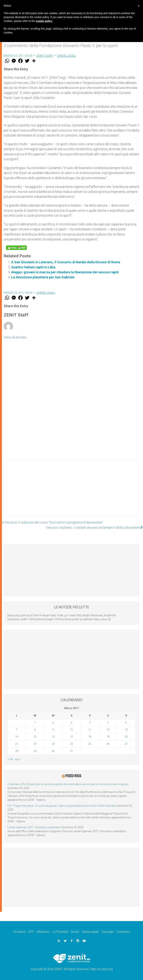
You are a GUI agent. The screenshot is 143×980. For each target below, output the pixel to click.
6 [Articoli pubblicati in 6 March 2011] (126, 723)
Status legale (90, 932)
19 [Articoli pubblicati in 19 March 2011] (108, 737)
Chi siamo (19, 932)
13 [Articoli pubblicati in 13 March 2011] (126, 730)
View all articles (15, 337)
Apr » (18, 759)
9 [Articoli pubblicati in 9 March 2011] (53, 730)
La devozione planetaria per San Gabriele (43, 277)
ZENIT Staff (45, 56)
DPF (31, 932)
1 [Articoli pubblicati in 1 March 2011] (35, 723)
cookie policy (44, 21)
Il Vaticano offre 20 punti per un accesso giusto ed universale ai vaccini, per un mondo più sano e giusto (68, 784)
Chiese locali (67, 56)
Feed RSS (73, 776)
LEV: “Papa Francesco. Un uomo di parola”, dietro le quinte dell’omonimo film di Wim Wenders (62, 806)
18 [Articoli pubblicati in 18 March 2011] (90, 737)
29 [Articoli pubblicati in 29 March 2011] (35, 751)
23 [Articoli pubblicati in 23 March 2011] (53, 744)
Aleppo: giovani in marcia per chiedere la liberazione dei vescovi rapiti (65, 272)
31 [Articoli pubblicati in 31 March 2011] (71, 751)
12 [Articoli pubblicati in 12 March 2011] (108, 730)
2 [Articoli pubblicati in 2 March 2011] (53, 723)
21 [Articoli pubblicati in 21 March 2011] (17, 744)
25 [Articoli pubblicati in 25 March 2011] (90, 744)
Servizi (75, 932)
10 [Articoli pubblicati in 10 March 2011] (71, 730)
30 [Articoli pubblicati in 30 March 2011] (53, 751)
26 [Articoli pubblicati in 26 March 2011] (108, 744)
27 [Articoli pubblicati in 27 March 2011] (126, 744)
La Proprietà (60, 932)
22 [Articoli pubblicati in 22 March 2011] (35, 744)
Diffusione (43, 932)
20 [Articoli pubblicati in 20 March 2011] (126, 737)
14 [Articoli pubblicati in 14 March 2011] (17, 737)
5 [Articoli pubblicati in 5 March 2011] (108, 723)
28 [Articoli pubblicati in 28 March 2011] (17, 751)
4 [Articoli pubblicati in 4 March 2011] (90, 723)
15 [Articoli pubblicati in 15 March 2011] (35, 737)
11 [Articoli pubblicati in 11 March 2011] (90, 730)
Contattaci (123, 932)
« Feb (10, 759)
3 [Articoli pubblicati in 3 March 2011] (71, 723)
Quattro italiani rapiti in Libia (33, 267)
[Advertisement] (71, 492)
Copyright (108, 932)
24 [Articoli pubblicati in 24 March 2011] (71, 744)
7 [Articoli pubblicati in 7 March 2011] (17, 730)
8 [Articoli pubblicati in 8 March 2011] (35, 730)
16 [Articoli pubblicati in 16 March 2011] (53, 737)
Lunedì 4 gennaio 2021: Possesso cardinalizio (34, 827)
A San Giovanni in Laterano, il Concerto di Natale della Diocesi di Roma (66, 262)
